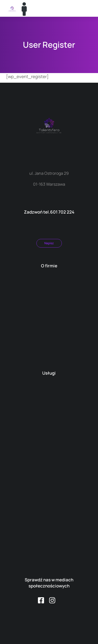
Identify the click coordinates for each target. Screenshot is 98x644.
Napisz (49, 243)
